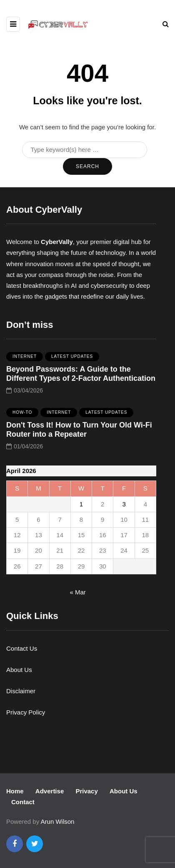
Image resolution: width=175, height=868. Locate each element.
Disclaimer (21, 691)
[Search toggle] (166, 24)
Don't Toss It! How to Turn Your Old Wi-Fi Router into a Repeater (79, 432)
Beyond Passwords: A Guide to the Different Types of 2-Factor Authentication (81, 376)
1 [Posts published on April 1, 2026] (81, 504)
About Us (19, 670)
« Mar (77, 592)
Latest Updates (72, 359)
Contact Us (22, 648)
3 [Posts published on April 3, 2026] (124, 504)
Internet (25, 359)
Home (15, 791)
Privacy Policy (26, 712)
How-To (22, 415)
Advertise (50, 791)
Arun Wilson (58, 821)
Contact (23, 802)
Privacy (86, 791)
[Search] (85, 150)
